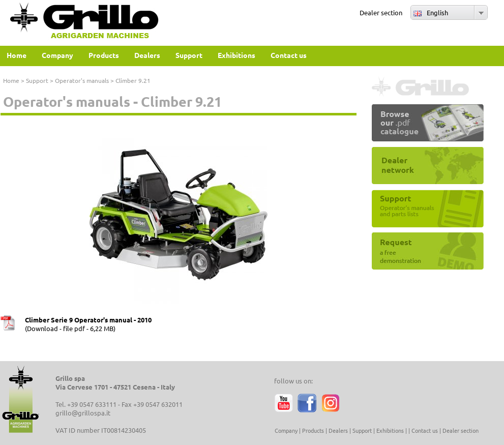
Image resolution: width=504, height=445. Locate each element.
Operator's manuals (82, 80)
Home (11, 80)
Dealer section (381, 12)
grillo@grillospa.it (83, 413)
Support (37, 80)
